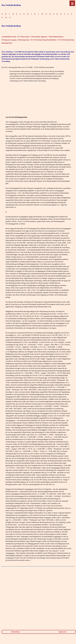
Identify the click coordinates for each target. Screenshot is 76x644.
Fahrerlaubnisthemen (56, 37)
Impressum (62, 632)
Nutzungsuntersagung (9, 40)
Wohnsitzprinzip (23, 40)
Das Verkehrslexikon (11, 5)
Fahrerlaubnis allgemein (39, 37)
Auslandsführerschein (9, 37)
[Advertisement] (38, 102)
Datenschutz (15, 632)
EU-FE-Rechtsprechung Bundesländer (43, 40)
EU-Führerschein (24, 37)
